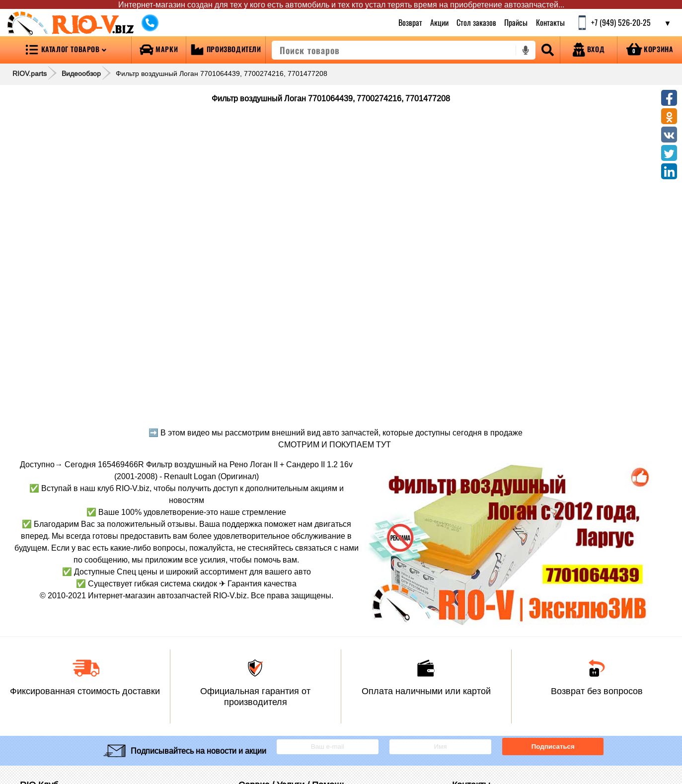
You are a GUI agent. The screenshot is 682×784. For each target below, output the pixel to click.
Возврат (410, 22)
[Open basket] (650, 50)
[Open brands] (159, 50)
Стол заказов (476, 22)
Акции (439, 22)
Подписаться (553, 747)
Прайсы (516, 22)
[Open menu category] (66, 50)
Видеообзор (81, 73)
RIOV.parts (30, 73)
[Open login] (589, 50)
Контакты (550, 22)
